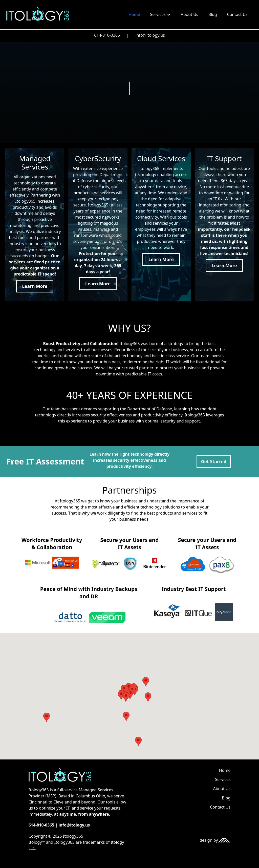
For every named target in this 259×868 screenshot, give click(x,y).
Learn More (35, 286)
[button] (160, 15)
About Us (190, 14)
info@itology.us (150, 35)
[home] (38, 14)
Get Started (214, 461)
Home (134, 14)
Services (223, 779)
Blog (213, 14)
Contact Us (237, 14)
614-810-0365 (107, 35)
